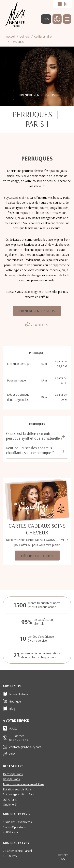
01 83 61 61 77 (40, 324)
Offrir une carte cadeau (37, 556)
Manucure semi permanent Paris (24, 784)
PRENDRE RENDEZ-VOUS (37, 95)
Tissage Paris (11, 779)
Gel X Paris (10, 799)
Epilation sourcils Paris (17, 789)
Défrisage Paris (13, 774)
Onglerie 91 (10, 804)
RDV (46, 19)
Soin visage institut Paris (19, 794)
